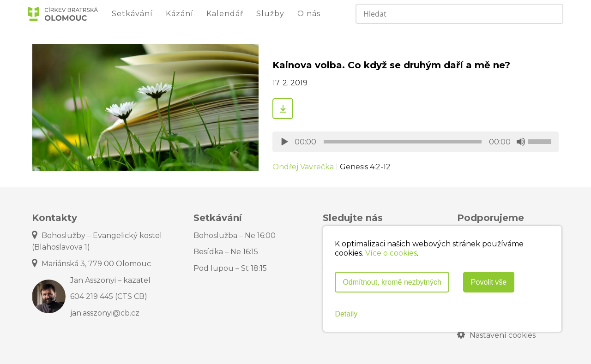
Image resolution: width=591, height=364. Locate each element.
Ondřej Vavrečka (303, 167)
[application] (416, 142)
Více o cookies (391, 253)
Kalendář (225, 14)
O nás (309, 14)
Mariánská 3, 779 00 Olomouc (91, 264)
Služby (270, 14)
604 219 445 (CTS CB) (109, 296)
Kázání (180, 14)
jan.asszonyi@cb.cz (105, 313)
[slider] (403, 142)
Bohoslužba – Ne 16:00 (235, 236)
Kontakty (54, 218)
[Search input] (442, 14)
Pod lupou (230, 268)
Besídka (226, 252)
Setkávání (132, 14)
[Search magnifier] (552, 14)
